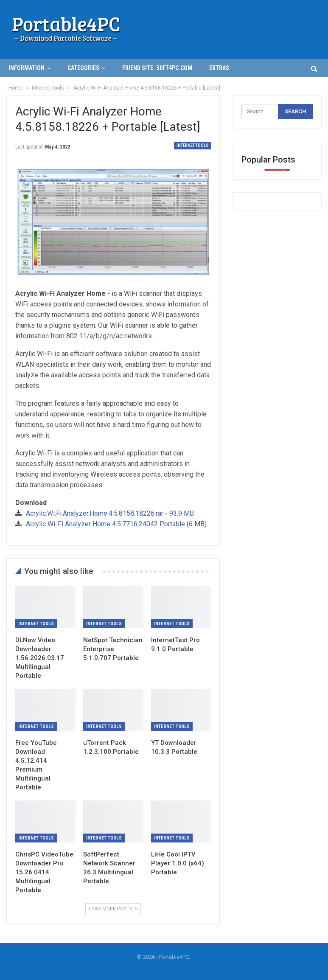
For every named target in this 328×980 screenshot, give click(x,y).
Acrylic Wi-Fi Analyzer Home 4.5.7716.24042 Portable (105, 524)
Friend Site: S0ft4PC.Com (157, 68)
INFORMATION (27, 68)
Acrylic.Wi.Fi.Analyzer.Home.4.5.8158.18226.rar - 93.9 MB (110, 513)
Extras (219, 68)
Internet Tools (192, 145)
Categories (83, 68)
